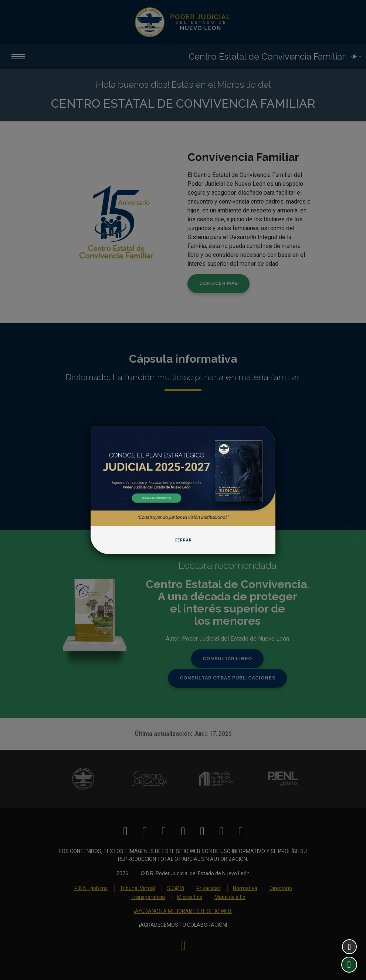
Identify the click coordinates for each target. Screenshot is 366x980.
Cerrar (183, 540)
